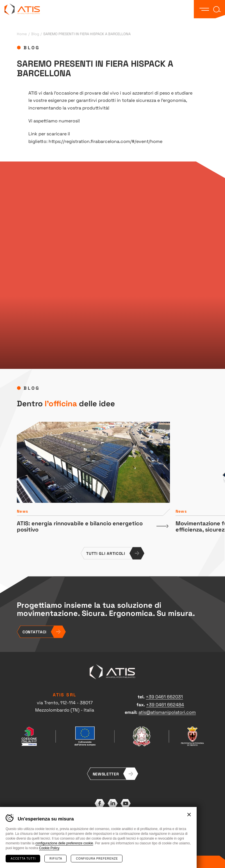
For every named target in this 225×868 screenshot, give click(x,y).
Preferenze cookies (99, 837)
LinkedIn (113, 803)
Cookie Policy (49, 848)
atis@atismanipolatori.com (167, 712)
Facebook (100, 803)
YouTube (126, 803)
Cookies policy (125, 831)
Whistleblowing (129, 837)
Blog (35, 34)
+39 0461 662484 (165, 704)
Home (22, 34)
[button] (204, 9)
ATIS (22, 9)
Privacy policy (100, 831)
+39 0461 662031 (164, 696)
